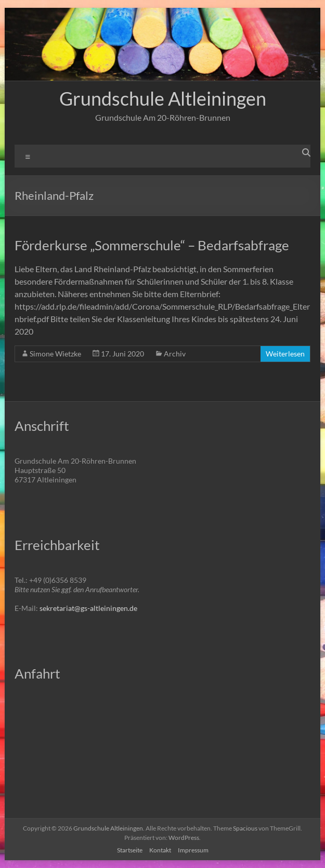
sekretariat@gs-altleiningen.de (88, 608)
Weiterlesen (285, 354)
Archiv (175, 354)
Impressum (193, 850)
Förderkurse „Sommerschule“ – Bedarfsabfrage (152, 245)
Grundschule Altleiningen (163, 98)
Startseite (130, 850)
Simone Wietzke (55, 354)
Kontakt (160, 850)
